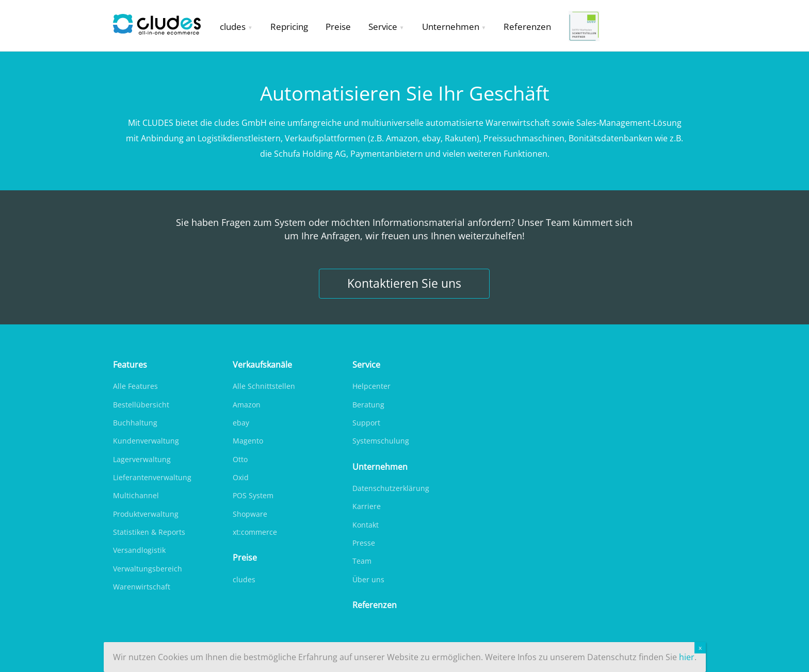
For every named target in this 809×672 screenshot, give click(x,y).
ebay (241, 423)
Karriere (367, 506)
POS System (253, 495)
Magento (248, 441)
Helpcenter (371, 386)
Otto (240, 459)
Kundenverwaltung (146, 441)
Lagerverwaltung (142, 459)
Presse (364, 543)
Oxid (241, 477)
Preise (338, 27)
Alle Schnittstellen (264, 386)
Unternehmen (451, 27)
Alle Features (135, 386)
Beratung (368, 405)
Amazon (247, 405)
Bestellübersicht (141, 405)
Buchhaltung (135, 423)
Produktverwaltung (146, 514)
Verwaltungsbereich (148, 569)
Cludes (162, 26)
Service (383, 27)
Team (362, 561)
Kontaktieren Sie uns (404, 283)
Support (366, 423)
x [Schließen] (700, 648)
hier (687, 657)
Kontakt (366, 525)
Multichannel (136, 495)
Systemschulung (381, 441)
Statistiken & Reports (149, 532)
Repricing (289, 27)
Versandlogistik (139, 550)
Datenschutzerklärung (391, 488)
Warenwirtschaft (142, 587)
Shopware (250, 514)
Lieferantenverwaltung (152, 477)
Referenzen (527, 27)
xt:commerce (255, 532)
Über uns (368, 579)
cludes (233, 27)
